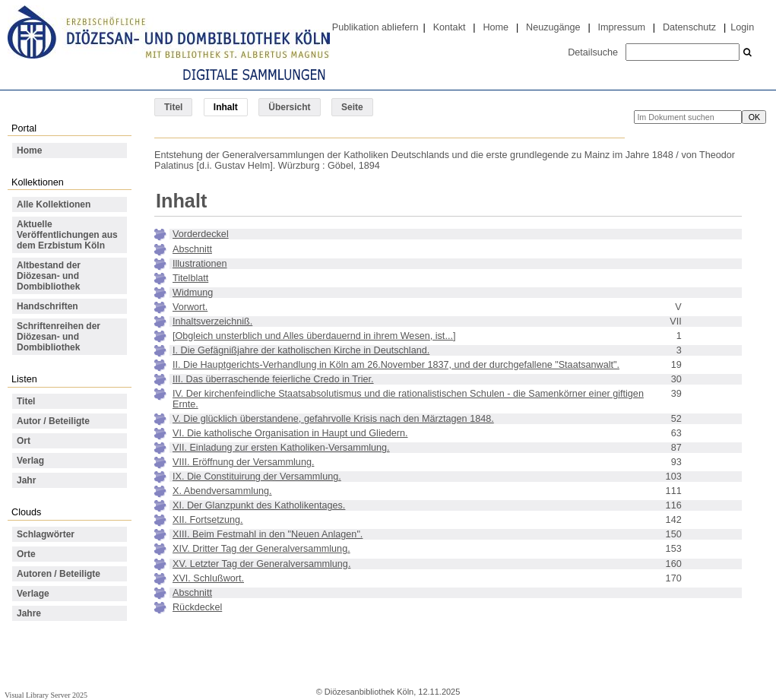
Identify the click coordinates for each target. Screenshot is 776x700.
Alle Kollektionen (54, 204)
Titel (173, 107)
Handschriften (48, 306)
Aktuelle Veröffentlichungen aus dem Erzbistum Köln (67, 235)
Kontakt (450, 27)
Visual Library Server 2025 (46, 695)
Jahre (29, 613)
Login (742, 27)
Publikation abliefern (375, 27)
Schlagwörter (46, 534)
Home (496, 27)
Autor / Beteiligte (53, 421)
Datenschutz (689, 27)
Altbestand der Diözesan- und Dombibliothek (49, 276)
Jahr (26, 480)
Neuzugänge (553, 27)
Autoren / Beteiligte (59, 574)
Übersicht (289, 107)
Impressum (622, 27)
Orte (26, 554)
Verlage (33, 594)
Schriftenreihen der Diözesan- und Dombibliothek (59, 337)
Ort (24, 441)
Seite (352, 107)
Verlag (30, 461)
